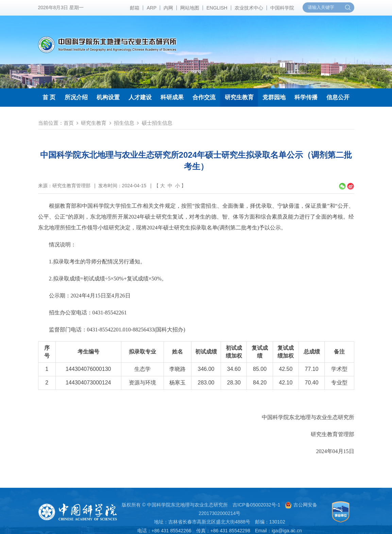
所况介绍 (76, 97)
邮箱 (135, 8)
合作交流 (204, 97)
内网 (168, 8)
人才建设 (140, 97)
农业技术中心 (249, 8)
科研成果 (172, 97)
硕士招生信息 (157, 123)
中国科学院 (282, 8)
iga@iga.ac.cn (287, 531)
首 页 (49, 97)
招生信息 (124, 123)
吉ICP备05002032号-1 (256, 505)
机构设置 (108, 97)
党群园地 (274, 97)
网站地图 (190, 8)
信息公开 (338, 97)
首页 (69, 123)
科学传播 (306, 97)
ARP (151, 8)
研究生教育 (239, 97)
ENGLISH (217, 8)
